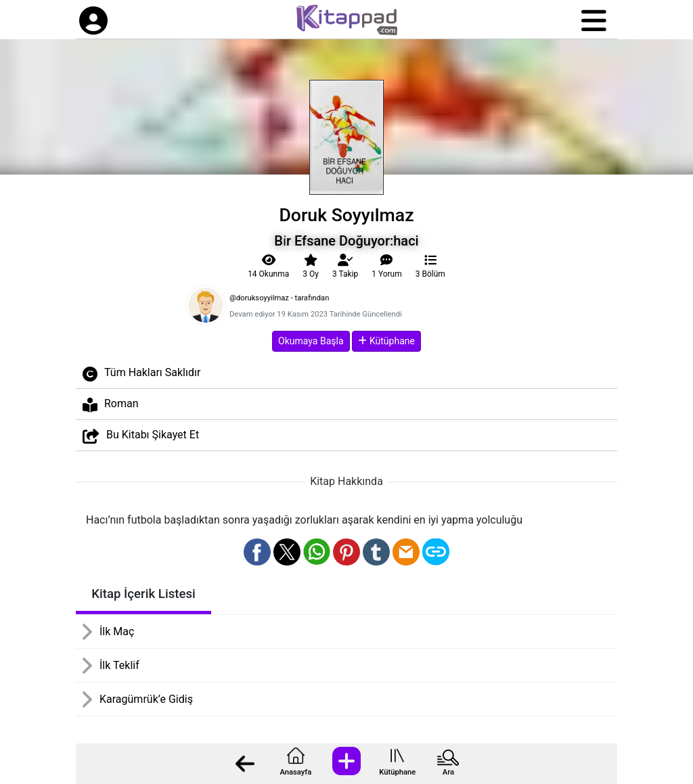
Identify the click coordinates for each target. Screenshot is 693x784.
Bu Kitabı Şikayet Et (141, 436)
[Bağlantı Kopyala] (436, 552)
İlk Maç (117, 631)
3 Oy (311, 267)
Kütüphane (397, 772)
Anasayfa (295, 772)
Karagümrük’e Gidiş (146, 699)
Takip (345, 267)
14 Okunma (268, 267)
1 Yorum (387, 267)
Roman (111, 405)
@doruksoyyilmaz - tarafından (279, 298)
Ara (448, 772)
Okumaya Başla (311, 341)
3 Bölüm (430, 267)
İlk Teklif (119, 665)
